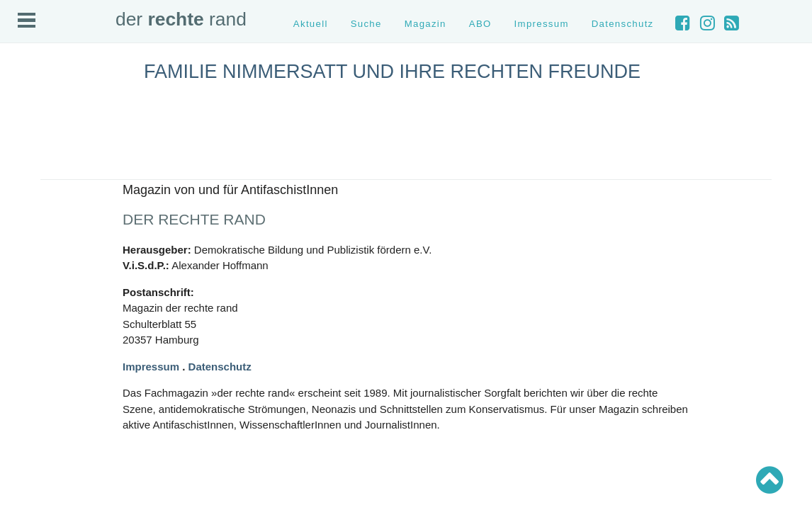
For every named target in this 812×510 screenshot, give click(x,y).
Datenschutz (623, 24)
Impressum (542, 24)
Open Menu (27, 20)
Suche (366, 24)
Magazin (425, 24)
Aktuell (311, 24)
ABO (480, 24)
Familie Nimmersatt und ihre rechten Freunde (392, 72)
